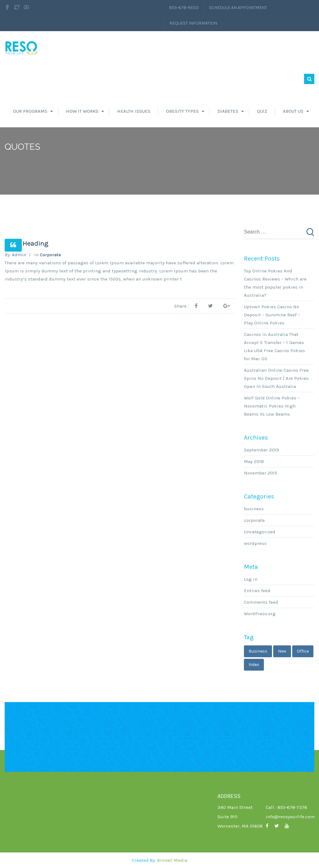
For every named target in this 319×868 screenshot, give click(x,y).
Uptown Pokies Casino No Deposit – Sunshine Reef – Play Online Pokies (272, 315)
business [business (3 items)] (258, 651)
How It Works (82, 111)
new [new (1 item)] (282, 651)
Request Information (193, 23)
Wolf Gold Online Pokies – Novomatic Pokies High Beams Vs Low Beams (272, 406)
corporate (50, 255)
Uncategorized (260, 532)
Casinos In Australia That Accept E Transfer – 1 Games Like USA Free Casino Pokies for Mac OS (274, 347)
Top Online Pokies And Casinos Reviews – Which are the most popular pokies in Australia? (275, 283)
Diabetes (228, 111)
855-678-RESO (184, 8)
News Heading (26, 243)
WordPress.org (260, 614)
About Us (293, 111)
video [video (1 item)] (254, 665)
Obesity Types (182, 111)
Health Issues (134, 111)
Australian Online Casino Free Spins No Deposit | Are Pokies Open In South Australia (276, 378)
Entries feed (257, 591)
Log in (251, 579)
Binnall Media (172, 860)
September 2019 (262, 450)
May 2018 (254, 461)
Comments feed (261, 602)
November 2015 (261, 473)
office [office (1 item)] (303, 651)
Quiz (262, 111)
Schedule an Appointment (238, 8)
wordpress (255, 543)
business (254, 509)
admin (19, 255)
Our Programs (30, 111)
